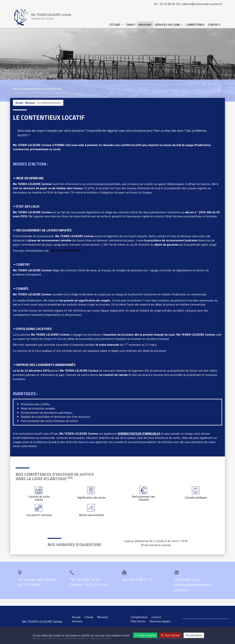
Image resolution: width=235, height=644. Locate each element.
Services (77, 621)
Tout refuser (170, 635)
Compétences (139, 617)
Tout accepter (145, 635)
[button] (218, 89)
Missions (145, 25)
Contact (214, 25)
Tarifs (131, 25)
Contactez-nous (187, 579)
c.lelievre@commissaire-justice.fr (202, 4)
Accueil (19, 103)
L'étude (89, 617)
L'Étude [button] (116, 25)
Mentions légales (160, 621)
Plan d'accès (138, 621)
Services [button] (169, 25)
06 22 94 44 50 (96, 585)
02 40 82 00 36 (169, 4)
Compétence (195, 25)
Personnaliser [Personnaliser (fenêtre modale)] (194, 635)
